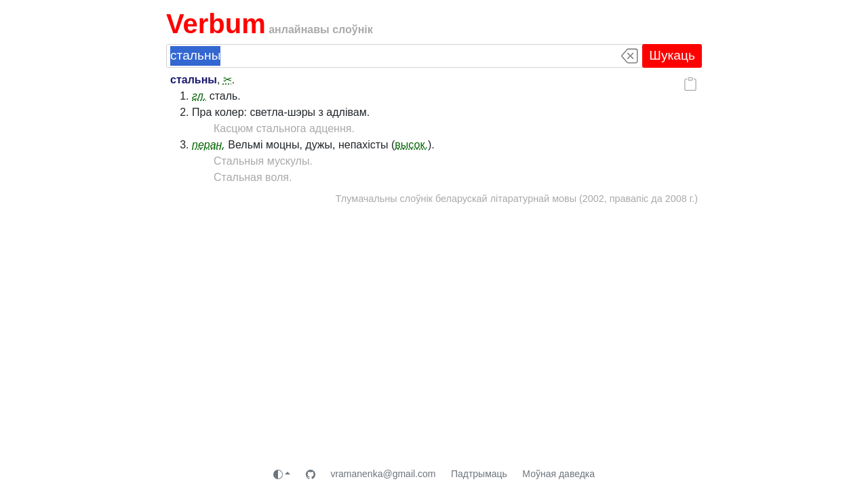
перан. (209, 145)
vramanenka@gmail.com (383, 474)
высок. (411, 145)
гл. (199, 96)
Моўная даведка (558, 474)
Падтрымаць (479, 474)
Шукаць (672, 55)
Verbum (216, 24)
